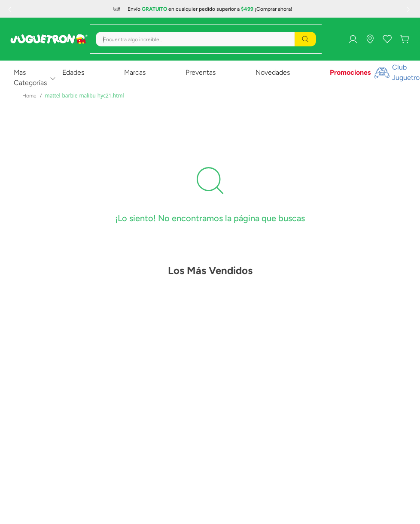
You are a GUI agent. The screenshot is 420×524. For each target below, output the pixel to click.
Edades (73, 72)
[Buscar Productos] (305, 39)
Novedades (273, 72)
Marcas (135, 72)
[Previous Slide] (11, 9)
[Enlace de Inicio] (29, 96)
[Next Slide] (409, 9)
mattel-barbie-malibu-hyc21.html (85, 96)
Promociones (350, 72)
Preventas (201, 72)
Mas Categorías (30, 78)
